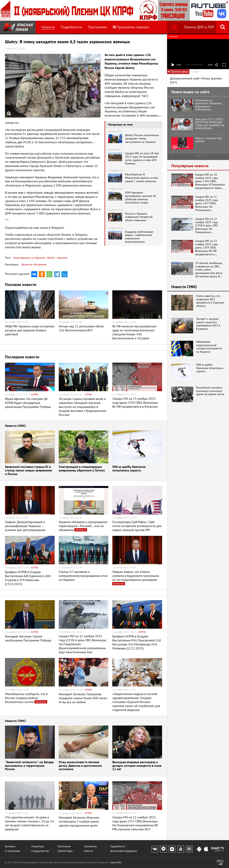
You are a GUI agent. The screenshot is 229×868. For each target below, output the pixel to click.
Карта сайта (116, 862)
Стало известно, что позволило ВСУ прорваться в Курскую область (210, 301)
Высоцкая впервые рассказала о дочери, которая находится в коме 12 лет (137, 766)
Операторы (38, 846)
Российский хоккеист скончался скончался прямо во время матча (210, 391)
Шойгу (51, 258)
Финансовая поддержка (123, 851)
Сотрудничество (40, 851)
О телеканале (13, 851)
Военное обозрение (34, 264)
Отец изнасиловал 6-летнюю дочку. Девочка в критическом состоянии (80, 766)
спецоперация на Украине (29, 258)
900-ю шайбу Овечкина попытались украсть (129, 469)
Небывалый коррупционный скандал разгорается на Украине (209, 347)
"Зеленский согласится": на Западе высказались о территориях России (29, 766)
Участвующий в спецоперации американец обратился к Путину (82, 469)
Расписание (64, 846)
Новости (48, 27)
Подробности (71, 27)
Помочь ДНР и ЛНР (199, 27)
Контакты (10, 846)
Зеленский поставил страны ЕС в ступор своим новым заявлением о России (29, 470)
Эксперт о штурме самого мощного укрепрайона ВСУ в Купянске (208, 324)
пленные (62, 258)
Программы (97, 27)
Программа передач (131, 27)
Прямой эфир (65, 851)
